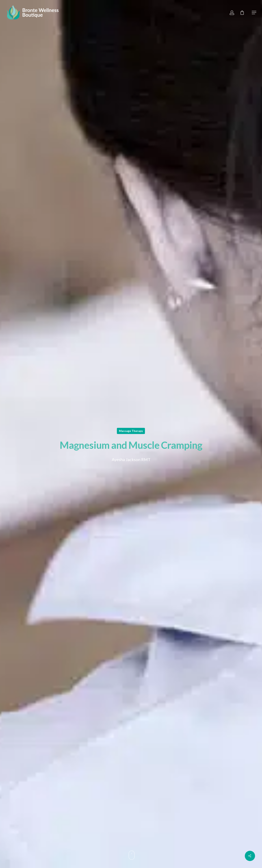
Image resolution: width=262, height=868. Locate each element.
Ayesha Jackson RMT (131, 459)
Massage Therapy (131, 431)
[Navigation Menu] (254, 13)
